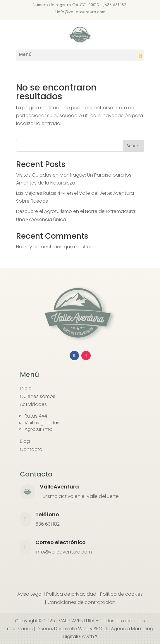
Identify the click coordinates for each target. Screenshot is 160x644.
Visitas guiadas (42, 423)
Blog (25, 441)
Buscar (134, 146)
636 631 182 (116, 5)
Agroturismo (38, 429)
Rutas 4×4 (36, 416)
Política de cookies (121, 594)
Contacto (31, 449)
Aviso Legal (30, 594)
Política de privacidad (71, 594)
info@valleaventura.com (64, 552)
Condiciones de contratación (81, 602)
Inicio (26, 388)
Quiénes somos (38, 396)
